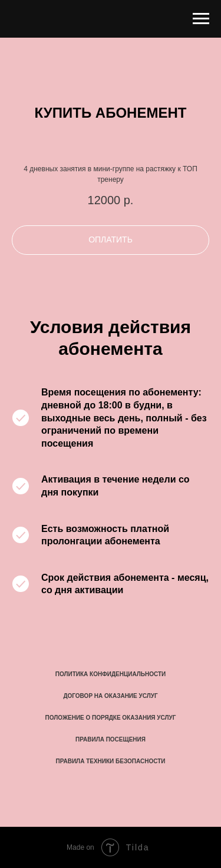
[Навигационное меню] (201, 19)
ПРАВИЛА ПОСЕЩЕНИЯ (111, 739)
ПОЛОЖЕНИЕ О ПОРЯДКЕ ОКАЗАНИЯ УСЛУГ (111, 718)
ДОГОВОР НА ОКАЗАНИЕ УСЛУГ (110, 696)
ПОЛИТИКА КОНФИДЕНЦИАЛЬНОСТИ (111, 674)
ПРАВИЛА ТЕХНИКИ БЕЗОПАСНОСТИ (111, 761)
